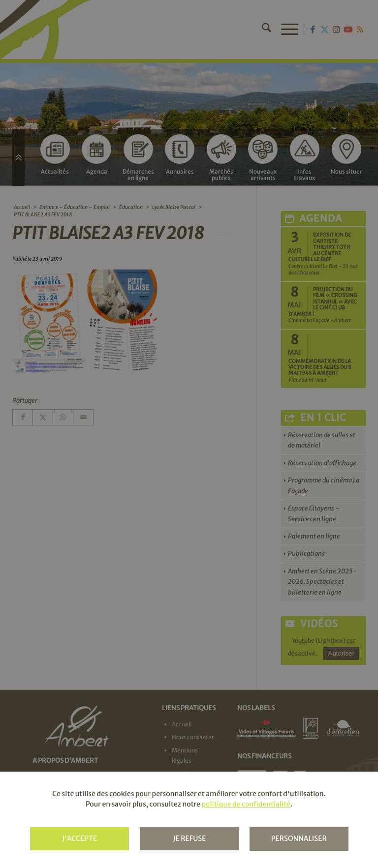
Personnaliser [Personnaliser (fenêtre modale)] (299, 838)
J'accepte (79, 838)
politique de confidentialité (246, 804)
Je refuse (189, 838)
